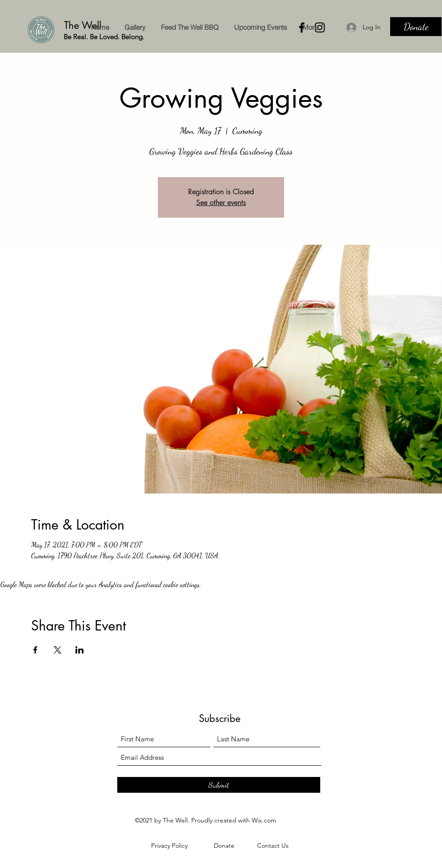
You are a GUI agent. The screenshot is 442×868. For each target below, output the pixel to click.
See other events (221, 203)
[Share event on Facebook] (35, 650)
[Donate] (416, 27)
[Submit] (219, 785)
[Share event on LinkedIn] (80, 650)
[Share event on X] (58, 650)
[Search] (433, 27)
